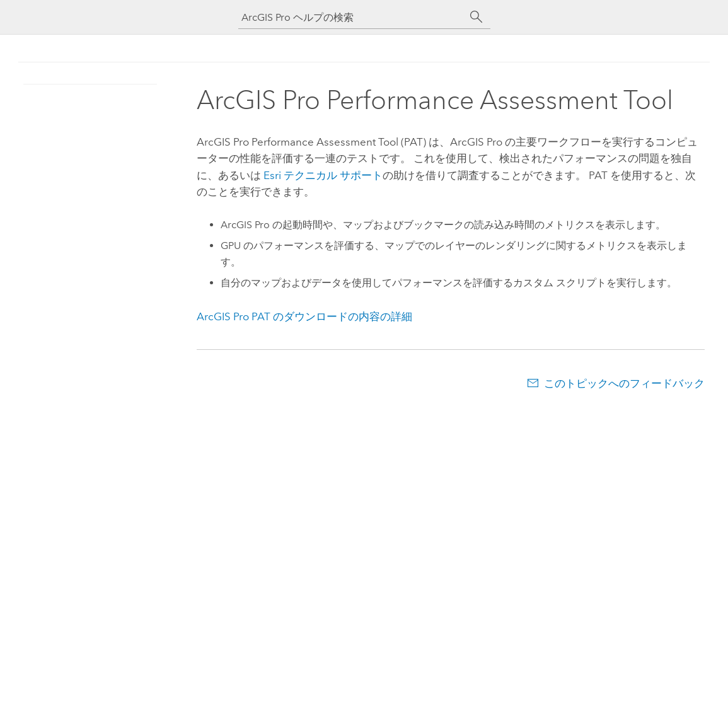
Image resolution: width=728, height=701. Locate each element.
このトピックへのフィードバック (624, 383)
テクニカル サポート (323, 175)
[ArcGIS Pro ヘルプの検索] (352, 17)
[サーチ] (477, 17)
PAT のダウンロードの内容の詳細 (304, 316)
